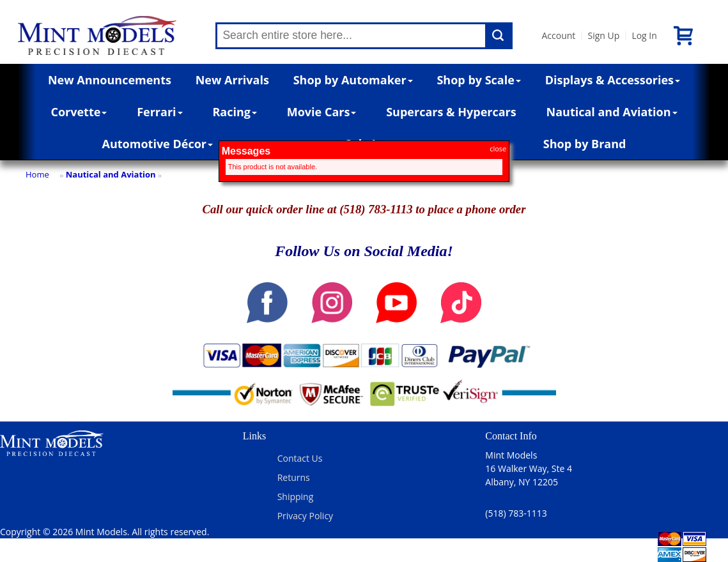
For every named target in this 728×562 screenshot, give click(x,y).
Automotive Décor (158, 144)
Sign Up (603, 35)
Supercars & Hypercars (451, 112)
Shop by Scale (478, 80)
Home (37, 174)
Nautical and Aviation (612, 112)
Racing (235, 112)
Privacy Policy (305, 516)
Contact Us (300, 458)
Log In (644, 35)
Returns (294, 477)
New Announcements (110, 80)
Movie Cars (322, 112)
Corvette (79, 112)
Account (558, 35)
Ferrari (159, 112)
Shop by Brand (585, 144)
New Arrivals (232, 80)
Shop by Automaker (353, 80)
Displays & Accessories (613, 80)
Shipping (296, 497)
